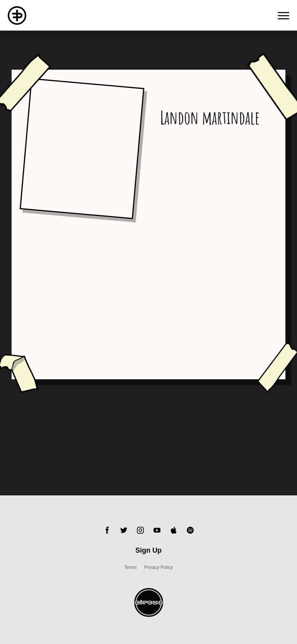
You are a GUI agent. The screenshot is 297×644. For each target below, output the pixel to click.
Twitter (124, 530)
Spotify (190, 530)
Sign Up (148, 550)
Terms (131, 567)
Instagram (140, 530)
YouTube (157, 530)
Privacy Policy (158, 567)
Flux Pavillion (17, 15)
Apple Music (174, 530)
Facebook (107, 530)
